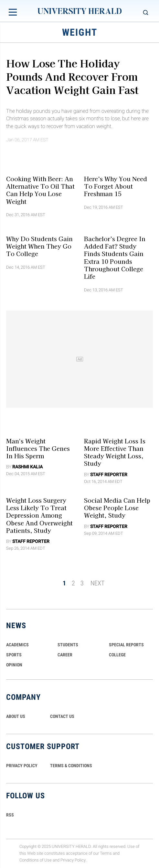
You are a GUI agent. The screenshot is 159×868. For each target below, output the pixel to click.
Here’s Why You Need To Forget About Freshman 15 (116, 186)
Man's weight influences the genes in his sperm (38, 448)
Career (65, 655)
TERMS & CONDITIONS (71, 766)
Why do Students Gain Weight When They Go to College (39, 246)
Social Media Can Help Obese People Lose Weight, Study (117, 507)
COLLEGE (117, 655)
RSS (10, 815)
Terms (106, 853)
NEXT (97, 583)
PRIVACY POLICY (22, 766)
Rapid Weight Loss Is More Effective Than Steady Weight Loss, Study (115, 452)
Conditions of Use (36, 860)
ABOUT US (16, 716)
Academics (17, 645)
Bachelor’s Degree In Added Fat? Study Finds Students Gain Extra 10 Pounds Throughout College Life (115, 257)
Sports (14, 655)
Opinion (14, 665)
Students (68, 645)
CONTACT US (62, 716)
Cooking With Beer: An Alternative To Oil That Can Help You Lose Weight (40, 190)
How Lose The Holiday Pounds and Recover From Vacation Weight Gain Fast (72, 76)
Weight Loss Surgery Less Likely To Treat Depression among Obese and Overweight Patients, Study (39, 515)
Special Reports (126, 645)
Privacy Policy (73, 860)
